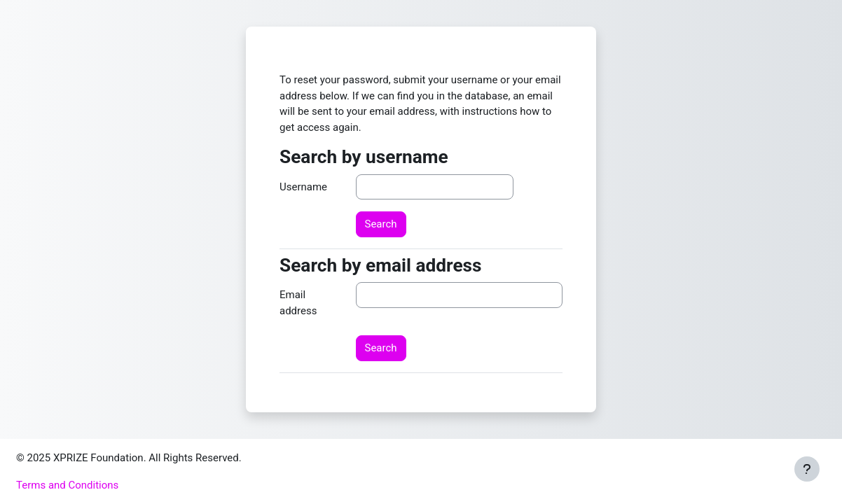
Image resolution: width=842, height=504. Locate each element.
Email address (298, 303)
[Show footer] (807, 469)
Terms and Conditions (67, 485)
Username (303, 187)
